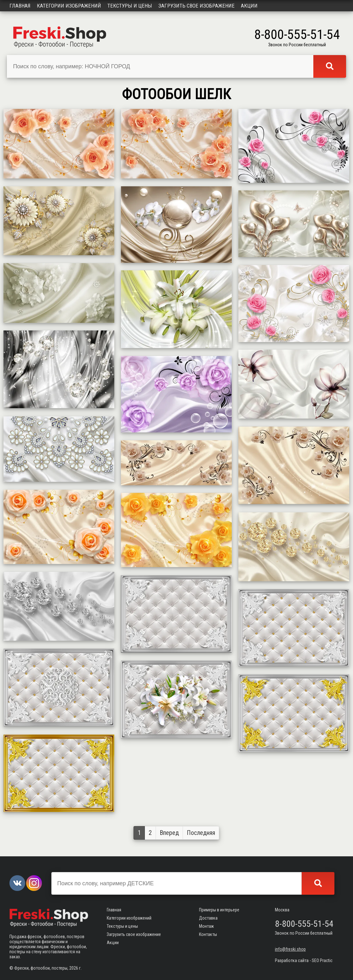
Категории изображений (69, 6)
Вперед (169, 833)
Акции (249, 6)
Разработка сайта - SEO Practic (304, 960)
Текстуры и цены (130, 6)
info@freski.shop (290, 949)
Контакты (208, 934)
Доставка (208, 918)
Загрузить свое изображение (196, 6)
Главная (20, 6)
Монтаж (206, 926)
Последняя (201, 833)
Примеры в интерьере (219, 910)
